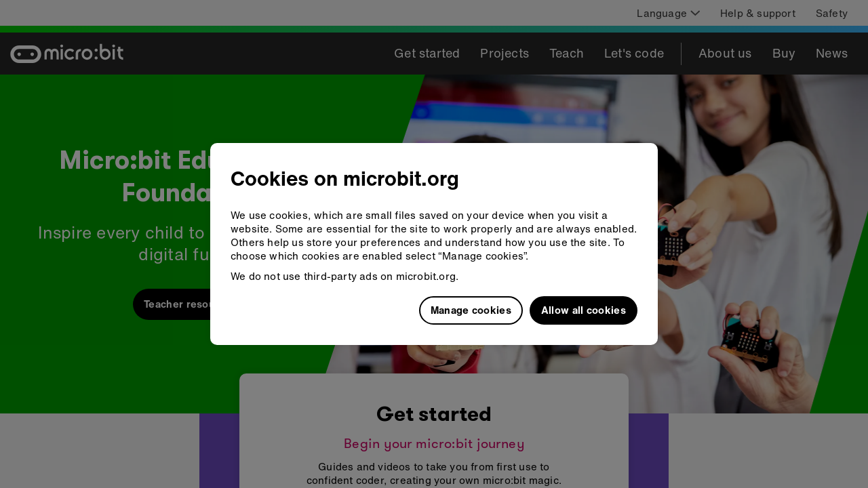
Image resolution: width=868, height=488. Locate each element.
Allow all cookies (584, 310)
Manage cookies (471, 310)
